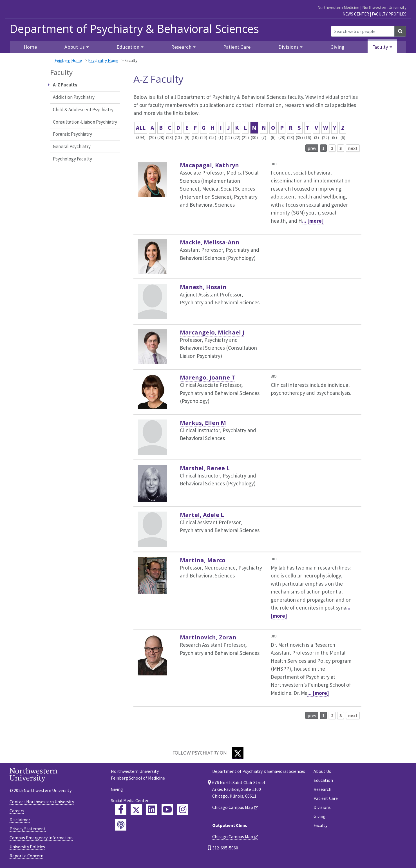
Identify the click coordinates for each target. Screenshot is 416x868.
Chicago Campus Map (233, 807)
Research (322, 789)
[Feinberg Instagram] (183, 809)
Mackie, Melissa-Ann (210, 242)
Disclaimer (20, 820)
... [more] (313, 221)
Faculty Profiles (389, 14)
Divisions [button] (288, 47)
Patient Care (237, 47)
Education (323, 780)
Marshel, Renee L (205, 468)
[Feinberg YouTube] (167, 809)
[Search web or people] (363, 31)
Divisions (322, 807)
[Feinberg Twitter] (136, 809)
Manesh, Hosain (203, 287)
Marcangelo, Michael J (212, 332)
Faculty (320, 825)
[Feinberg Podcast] (121, 825)
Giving (337, 47)
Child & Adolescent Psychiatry (83, 110)
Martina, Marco (203, 560)
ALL (141, 128)
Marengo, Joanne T (207, 377)
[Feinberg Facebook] (121, 809)
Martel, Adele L (202, 515)
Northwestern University (384, 7)
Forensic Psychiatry (72, 134)
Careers (17, 811)
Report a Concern (26, 856)
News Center (356, 14)
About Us (322, 771)
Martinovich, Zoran (208, 637)
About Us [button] (75, 47)
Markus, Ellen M (203, 423)
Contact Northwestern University (42, 802)
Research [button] (181, 47)
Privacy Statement (28, 829)
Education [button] (128, 47)
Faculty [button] (380, 47)
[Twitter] (238, 753)
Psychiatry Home (103, 60)
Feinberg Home (68, 60)
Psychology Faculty (72, 159)
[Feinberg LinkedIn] (152, 809)
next (353, 148)
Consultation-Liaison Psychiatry (85, 122)
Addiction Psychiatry (74, 97)
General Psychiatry (72, 146)
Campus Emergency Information (41, 838)
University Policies (27, 847)
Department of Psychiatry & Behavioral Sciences (134, 29)
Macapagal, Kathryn (209, 165)
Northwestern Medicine (338, 7)
